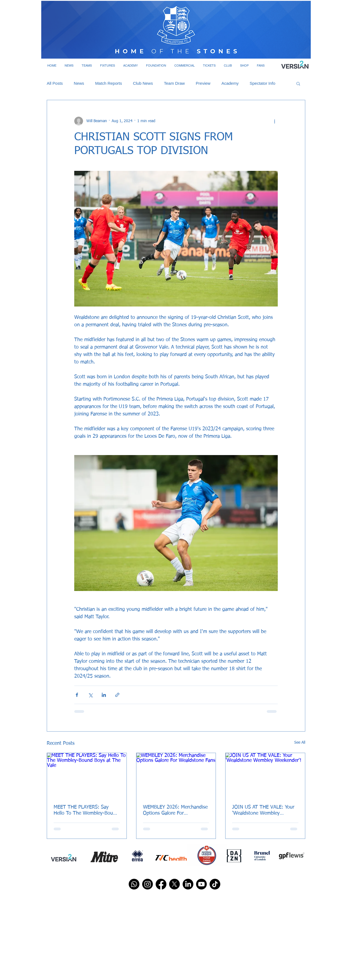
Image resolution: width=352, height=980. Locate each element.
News (79, 83)
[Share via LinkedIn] (104, 695)
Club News (143, 83)
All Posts (55, 83)
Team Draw (174, 83)
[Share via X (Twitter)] (90, 695)
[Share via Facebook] (77, 695)
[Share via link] (117, 695)
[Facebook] (161, 884)
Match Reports (109, 83)
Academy (230, 83)
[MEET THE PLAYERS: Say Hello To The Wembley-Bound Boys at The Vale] (87, 775)
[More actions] (274, 121)
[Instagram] (148, 884)
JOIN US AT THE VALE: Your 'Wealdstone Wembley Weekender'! (263, 811)
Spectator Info (262, 83)
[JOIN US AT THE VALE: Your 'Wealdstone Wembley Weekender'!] (265, 775)
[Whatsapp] (134, 884)
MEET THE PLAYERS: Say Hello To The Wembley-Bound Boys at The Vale (86, 811)
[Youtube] (201, 884)
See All (300, 743)
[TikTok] (215, 884)
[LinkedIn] (188, 884)
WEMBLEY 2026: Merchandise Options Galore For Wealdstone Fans (175, 811)
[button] (69, 65)
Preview (203, 83)
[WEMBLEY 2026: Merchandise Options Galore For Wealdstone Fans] (176, 775)
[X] (174, 884)
